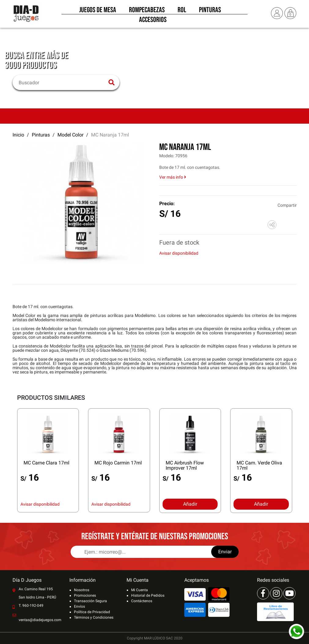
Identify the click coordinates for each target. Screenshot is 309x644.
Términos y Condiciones (94, 617)
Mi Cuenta (140, 590)
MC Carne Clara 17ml (46, 463)
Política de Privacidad (92, 612)
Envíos (79, 606)
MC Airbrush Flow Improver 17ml (185, 465)
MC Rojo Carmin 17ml (118, 463)
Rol (182, 12)
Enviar (225, 552)
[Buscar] (62, 82)
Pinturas (210, 12)
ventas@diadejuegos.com (40, 620)
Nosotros (82, 590)
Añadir (190, 504)
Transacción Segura (90, 601)
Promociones (85, 595)
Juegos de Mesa (98, 12)
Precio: (167, 204)
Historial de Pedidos (148, 595)
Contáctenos (142, 601)
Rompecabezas (147, 12)
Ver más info (173, 177)
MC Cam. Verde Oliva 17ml (259, 465)
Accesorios (153, 21)
